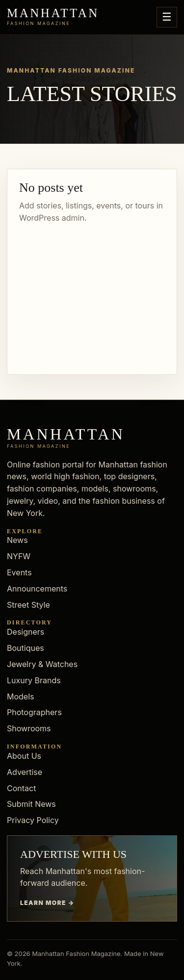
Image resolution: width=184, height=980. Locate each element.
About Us (24, 756)
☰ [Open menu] (167, 17)
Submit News (31, 804)
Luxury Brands (34, 680)
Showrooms (29, 728)
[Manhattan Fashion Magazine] (53, 17)
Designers (26, 632)
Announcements (37, 589)
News (17, 540)
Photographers (34, 712)
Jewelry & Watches (42, 664)
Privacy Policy (33, 820)
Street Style (28, 605)
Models (21, 696)
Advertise (25, 772)
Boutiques (26, 648)
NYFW (19, 556)
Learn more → (47, 903)
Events (19, 572)
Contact (21, 788)
